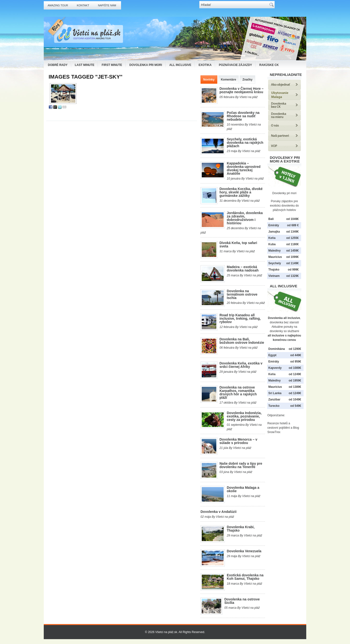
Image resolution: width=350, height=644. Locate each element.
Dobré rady (58, 65)
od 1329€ (293, 276)
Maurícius (275, 257)
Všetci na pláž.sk (166, 632)
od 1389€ (295, 387)
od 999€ (293, 270)
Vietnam (274, 276)
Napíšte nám (107, 5)
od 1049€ (295, 399)
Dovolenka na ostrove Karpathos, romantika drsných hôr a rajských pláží (238, 392)
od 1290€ (295, 349)
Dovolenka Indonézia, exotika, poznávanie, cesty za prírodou (244, 416)
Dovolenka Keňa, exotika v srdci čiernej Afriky (241, 365)
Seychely (275, 263)
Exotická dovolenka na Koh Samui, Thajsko (245, 577)
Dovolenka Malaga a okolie (243, 489)
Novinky (209, 80)
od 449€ (296, 355)
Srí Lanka (275, 393)
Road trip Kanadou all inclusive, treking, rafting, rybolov (240, 318)
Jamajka (274, 232)
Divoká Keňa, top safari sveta (238, 245)
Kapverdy (275, 368)
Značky (247, 80)
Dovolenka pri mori (146, 65)
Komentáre (229, 80)
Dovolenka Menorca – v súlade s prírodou (238, 441)
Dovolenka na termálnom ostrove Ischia (242, 294)
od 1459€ (293, 251)
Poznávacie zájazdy (235, 65)
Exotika (205, 65)
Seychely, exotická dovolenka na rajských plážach (245, 143)
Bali (271, 219)
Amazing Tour (58, 5)
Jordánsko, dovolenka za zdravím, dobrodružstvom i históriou (245, 218)
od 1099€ (293, 257)
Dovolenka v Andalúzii (219, 512)
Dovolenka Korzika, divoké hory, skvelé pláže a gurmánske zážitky (241, 192)
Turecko (274, 406)
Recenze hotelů (277, 423)
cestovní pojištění (279, 428)
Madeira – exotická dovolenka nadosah (243, 269)
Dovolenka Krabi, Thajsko (241, 529)
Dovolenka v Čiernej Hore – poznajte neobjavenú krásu (241, 90)
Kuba (272, 244)
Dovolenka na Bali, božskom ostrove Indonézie (242, 341)
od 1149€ (293, 263)
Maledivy (275, 251)
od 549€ (296, 406)
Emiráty (274, 225)
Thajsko (274, 270)
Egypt (272, 355)
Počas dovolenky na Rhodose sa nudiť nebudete (243, 116)
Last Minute (85, 65)
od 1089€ (295, 368)
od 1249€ (295, 374)
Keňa (272, 238)
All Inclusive (180, 65)
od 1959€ (295, 381)
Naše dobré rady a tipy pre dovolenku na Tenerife (241, 465)
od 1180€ (293, 244)
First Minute (112, 65)
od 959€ (296, 362)
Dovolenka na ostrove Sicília (242, 601)
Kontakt (83, 5)
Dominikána (277, 349)
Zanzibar (274, 399)
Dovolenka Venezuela (244, 551)
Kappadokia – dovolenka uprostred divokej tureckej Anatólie (244, 168)
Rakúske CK (269, 65)
